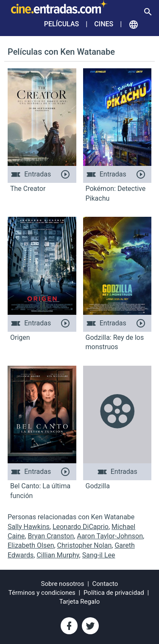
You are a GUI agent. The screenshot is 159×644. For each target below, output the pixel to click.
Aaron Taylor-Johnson (110, 536)
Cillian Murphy (58, 555)
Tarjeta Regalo (80, 602)
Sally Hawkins (29, 527)
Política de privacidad (114, 593)
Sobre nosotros (63, 584)
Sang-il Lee (99, 555)
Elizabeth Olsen (31, 545)
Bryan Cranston (51, 536)
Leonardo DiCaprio (81, 527)
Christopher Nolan (85, 545)
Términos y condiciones (42, 593)
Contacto (105, 584)
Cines (104, 24)
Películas (61, 24)
